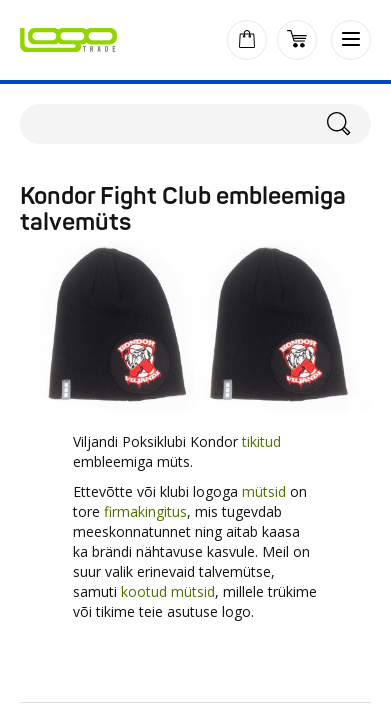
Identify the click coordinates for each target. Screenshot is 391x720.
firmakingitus (145, 511)
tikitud (261, 441)
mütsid (264, 491)
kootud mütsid (168, 591)
